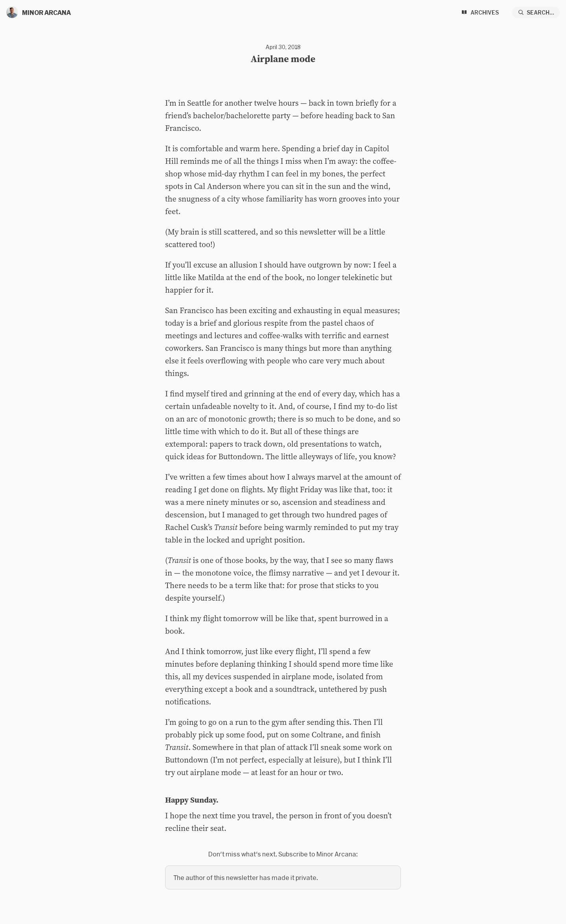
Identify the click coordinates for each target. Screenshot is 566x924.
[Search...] (536, 12)
